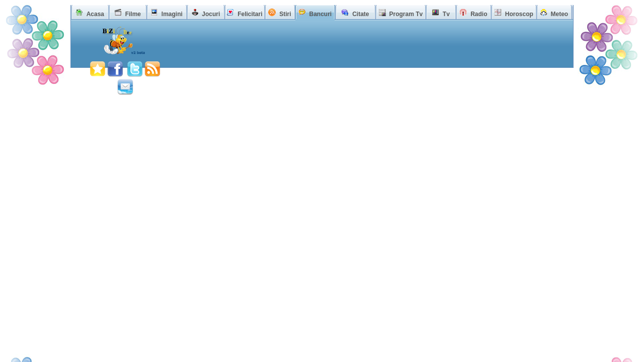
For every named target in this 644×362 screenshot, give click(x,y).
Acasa (95, 14)
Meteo (560, 14)
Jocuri (211, 14)
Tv (446, 14)
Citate (360, 14)
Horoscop (519, 14)
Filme (133, 14)
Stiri (285, 14)
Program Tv (406, 14)
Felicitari (250, 14)
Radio (479, 14)
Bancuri (320, 14)
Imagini (172, 14)
